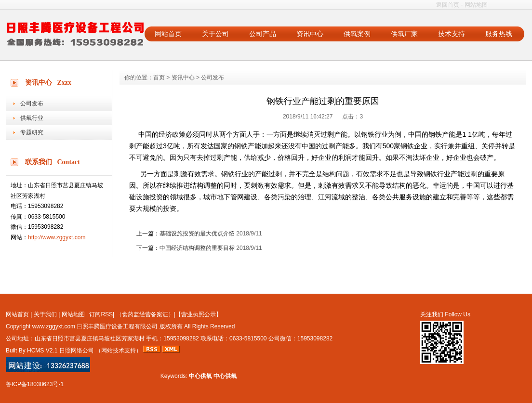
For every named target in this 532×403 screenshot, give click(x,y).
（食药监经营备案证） (145, 314)
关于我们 (45, 314)
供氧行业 (32, 118)
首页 (159, 78)
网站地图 (476, 5)
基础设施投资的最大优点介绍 (197, 234)
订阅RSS (101, 314)
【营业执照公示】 (199, 314)
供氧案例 (357, 34)
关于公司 (215, 34)
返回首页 (448, 5)
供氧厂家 (404, 34)
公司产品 (263, 34)
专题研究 (32, 132)
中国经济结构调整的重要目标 (197, 248)
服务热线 (499, 34)
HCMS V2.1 (42, 351)
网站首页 (168, 34)
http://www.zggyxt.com (57, 237)
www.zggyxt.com (54, 326)
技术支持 (452, 34)
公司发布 (32, 104)
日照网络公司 (77, 351)
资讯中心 (310, 34)
